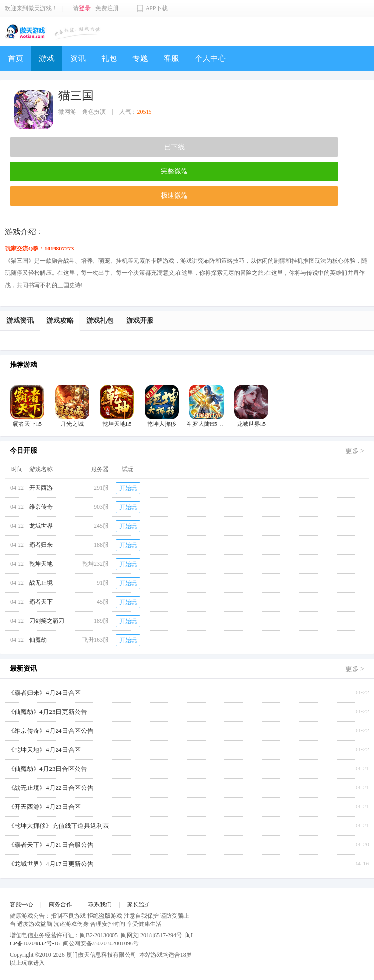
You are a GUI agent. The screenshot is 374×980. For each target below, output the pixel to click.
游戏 (47, 58)
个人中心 (210, 58)
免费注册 (107, 8)
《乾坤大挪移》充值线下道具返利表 (58, 826)
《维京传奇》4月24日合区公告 (51, 731)
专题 (140, 58)
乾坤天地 (41, 564)
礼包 (109, 58)
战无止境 (41, 583)
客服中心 (21, 904)
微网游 (67, 112)
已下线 (174, 147)
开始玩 (128, 488)
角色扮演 (94, 112)
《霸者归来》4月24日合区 (44, 693)
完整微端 (174, 171)
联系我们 (100, 904)
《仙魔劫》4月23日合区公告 (47, 769)
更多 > (355, 451)
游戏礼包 (100, 320)
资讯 (78, 58)
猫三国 (76, 96)
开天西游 (41, 488)
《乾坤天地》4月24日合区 (44, 750)
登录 (85, 8)
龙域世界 (41, 526)
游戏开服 (140, 320)
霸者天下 (41, 602)
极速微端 (174, 196)
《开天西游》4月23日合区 (44, 807)
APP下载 (156, 8)
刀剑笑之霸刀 (47, 621)
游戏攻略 (60, 320)
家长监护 (139, 904)
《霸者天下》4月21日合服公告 (51, 845)
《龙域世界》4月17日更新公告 (51, 864)
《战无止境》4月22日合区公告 (51, 788)
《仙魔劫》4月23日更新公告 (47, 712)
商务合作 (60, 904)
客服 (171, 58)
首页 (16, 58)
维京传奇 (41, 507)
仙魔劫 (38, 640)
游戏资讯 (20, 320)
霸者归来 (41, 545)
